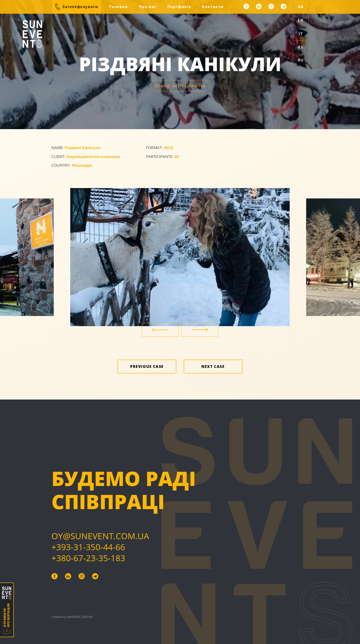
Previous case (147, 366)
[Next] (200, 330)
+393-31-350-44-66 (88, 547)
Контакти (213, 7)
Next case (213, 366)
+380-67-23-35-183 (88, 558)
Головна (118, 7)
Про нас (148, 7)
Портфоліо (179, 7)
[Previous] (160, 330)
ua (301, 7)
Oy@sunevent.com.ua (100, 536)
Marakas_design (80, 617)
